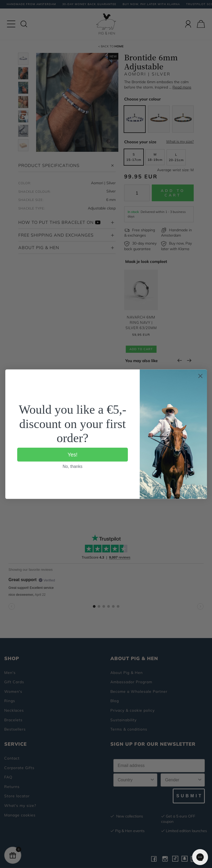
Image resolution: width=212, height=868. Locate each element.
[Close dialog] (200, 376)
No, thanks (73, 466)
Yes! (72, 454)
